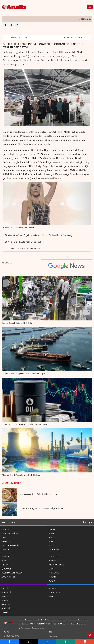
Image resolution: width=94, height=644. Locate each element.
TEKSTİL (5, 600)
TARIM (51, 569)
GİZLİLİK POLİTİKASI (12, 636)
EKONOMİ (5, 529)
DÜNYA (4, 561)
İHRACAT (5, 565)
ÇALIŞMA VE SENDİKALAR (12, 573)
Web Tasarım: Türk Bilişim (54, 638)
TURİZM (5, 596)
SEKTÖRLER (53, 557)
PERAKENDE (54, 573)
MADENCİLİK (54, 549)
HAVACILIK (6, 604)
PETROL (52, 545)
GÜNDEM (5, 557)
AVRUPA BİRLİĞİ (8, 577)
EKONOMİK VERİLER (10, 533)
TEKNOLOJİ (6, 592)
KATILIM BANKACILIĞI (10, 545)
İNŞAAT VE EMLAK (56, 565)
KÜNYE (6, 632)
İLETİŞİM (88, 522)
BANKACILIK (6, 541)
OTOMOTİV (53, 561)
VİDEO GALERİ (55, 592)
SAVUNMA (53, 577)
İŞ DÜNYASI (6, 569)
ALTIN (51, 541)
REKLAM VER (8, 522)
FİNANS (52, 529)
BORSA (52, 533)
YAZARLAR (53, 588)
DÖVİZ (51, 537)
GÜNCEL (26, 38)
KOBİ (4, 537)
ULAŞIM (52, 581)
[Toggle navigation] (90, 7)
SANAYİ (5, 612)
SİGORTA (5, 549)
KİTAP (51, 596)
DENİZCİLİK (6, 608)
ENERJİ (5, 588)
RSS (50, 632)
